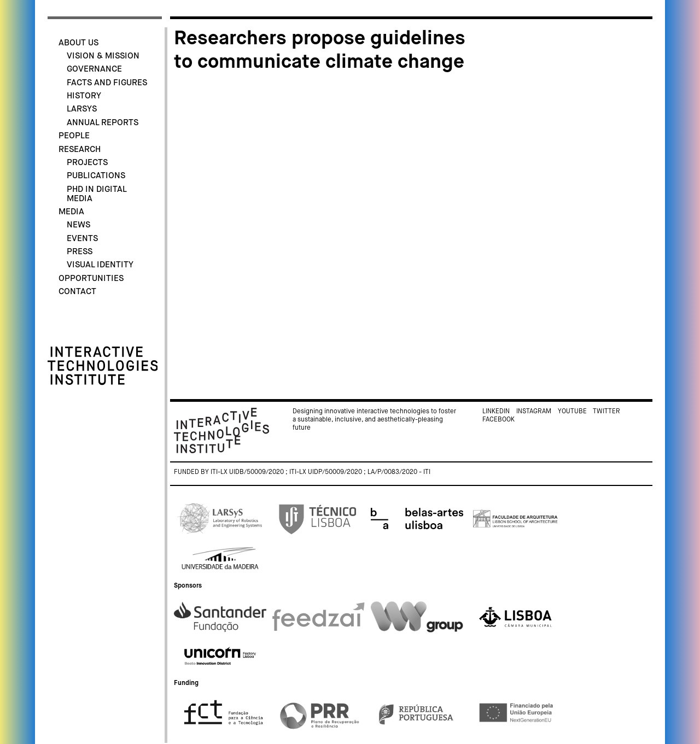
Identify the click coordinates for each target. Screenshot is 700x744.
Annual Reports (103, 123)
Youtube (572, 412)
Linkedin (496, 412)
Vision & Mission (103, 56)
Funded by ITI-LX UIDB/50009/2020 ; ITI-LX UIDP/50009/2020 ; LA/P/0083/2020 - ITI (302, 472)
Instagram (534, 412)
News (78, 225)
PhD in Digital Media (97, 194)
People (74, 136)
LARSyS (82, 109)
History (84, 96)
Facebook (498, 420)
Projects (87, 163)
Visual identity (100, 265)
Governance (94, 69)
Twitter (606, 412)
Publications (96, 176)
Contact (77, 292)
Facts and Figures (107, 83)
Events (82, 239)
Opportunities (91, 279)
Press (80, 252)
